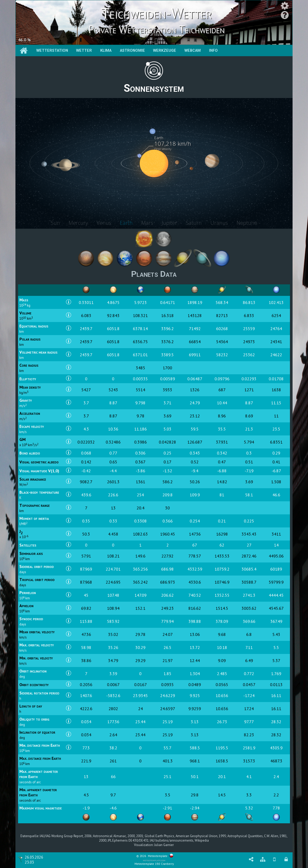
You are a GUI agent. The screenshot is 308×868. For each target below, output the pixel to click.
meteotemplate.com (154, 860)
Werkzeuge (165, 51)
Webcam (193, 51)
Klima (106, 51)
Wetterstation (52, 51)
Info (213, 51)
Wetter (84, 51)
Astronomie (132, 51)
